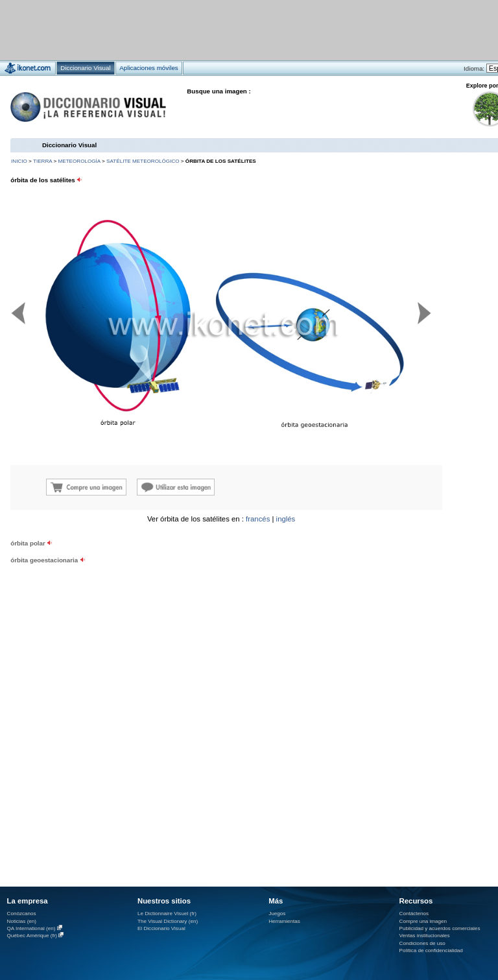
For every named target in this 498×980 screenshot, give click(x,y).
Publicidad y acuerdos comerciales (440, 928)
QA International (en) (31, 928)
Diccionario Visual (69, 145)
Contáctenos (414, 914)
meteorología (79, 161)
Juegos (277, 914)
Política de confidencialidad (431, 950)
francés (258, 519)
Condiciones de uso (422, 943)
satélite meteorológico (143, 161)
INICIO (19, 161)
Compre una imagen (423, 921)
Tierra (42, 161)
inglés (286, 519)
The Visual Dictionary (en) (168, 921)
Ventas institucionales (425, 936)
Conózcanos (22, 914)
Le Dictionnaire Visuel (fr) (167, 914)
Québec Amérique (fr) (32, 936)
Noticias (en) (22, 921)
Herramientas (284, 921)
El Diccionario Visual (161, 928)
